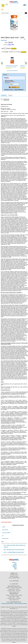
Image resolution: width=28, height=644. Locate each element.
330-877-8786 (16, 581)
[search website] (14, 13)
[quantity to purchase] (5, 49)
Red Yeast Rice (5, 530)
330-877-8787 (15, 584)
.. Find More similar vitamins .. (12, 71)
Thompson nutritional (6, 533)
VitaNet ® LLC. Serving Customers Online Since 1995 (14, 2)
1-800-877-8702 (16, 578)
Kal (3, 536)
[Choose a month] (14, 84)
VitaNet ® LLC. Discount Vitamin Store (14, 560)
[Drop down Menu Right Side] (26, 9)
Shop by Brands (6, 538)
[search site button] (26, 13)
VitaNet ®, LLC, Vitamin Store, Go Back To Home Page (14, 566)
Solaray (4, 527)
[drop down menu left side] (2, 10)
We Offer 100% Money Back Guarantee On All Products (3, 6)
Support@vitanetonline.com (15, 602)
